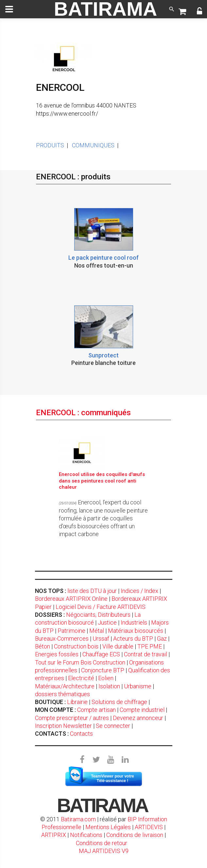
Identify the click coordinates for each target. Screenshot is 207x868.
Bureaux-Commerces (62, 639)
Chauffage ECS (101, 654)
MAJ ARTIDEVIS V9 (104, 851)
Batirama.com (78, 819)
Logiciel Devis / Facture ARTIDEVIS (101, 607)
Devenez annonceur (138, 718)
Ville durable (118, 646)
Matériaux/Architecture (65, 686)
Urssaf (101, 639)
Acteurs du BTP (133, 639)
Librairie (77, 702)
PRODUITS (50, 145)
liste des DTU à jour (92, 591)
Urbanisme (138, 686)
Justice (107, 622)
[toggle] (9, 9)
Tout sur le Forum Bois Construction (80, 662)
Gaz (162, 639)
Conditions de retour (102, 843)
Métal (97, 631)
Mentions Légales (108, 827)
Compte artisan (96, 710)
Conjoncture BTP (103, 670)
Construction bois (76, 646)
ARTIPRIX (54, 835)
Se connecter (113, 726)
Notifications (87, 835)
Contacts (81, 734)
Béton (43, 646)
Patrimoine (71, 631)
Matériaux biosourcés (136, 631)
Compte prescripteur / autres (72, 718)
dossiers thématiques (62, 694)
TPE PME (150, 646)
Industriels (134, 622)
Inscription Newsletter (63, 726)
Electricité (81, 678)
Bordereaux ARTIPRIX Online (71, 599)
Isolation (109, 686)
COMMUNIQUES (93, 145)
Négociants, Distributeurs (98, 615)
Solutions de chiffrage (119, 702)
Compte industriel (142, 710)
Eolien (106, 678)
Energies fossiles (57, 654)
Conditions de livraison (135, 835)
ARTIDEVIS (149, 827)
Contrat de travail (146, 654)
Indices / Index (139, 591)
